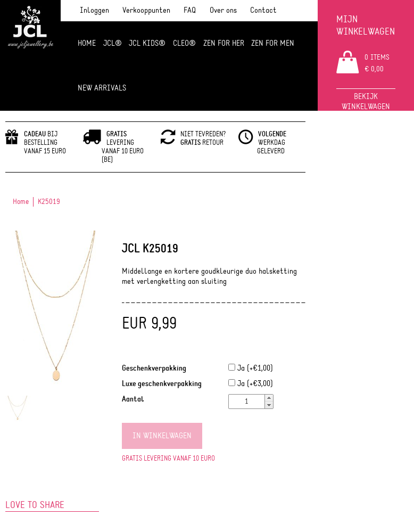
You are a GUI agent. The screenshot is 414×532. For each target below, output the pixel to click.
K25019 (49, 202)
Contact (263, 10)
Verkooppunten (146, 10)
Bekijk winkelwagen (366, 102)
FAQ (190, 10)
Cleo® (184, 43)
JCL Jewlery (30, 33)
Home (87, 43)
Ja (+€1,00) (251, 368)
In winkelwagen (162, 436)
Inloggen (94, 10)
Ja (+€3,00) (251, 384)
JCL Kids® (147, 43)
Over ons (223, 10)
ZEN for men (273, 43)
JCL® (113, 43)
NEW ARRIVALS (102, 88)
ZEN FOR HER (224, 43)
